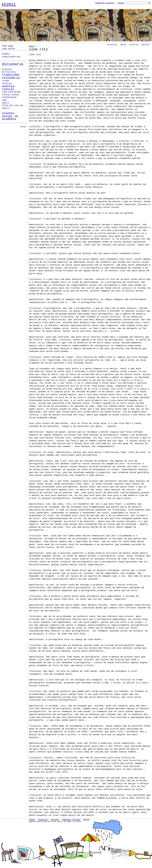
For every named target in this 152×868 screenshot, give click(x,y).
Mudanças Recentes (105, 3)
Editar (123, 45)
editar (23, 127)
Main (32, 46)
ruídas (6, 81)
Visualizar (112, 45)
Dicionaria (13, 64)
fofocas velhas (11, 95)
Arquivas (7, 69)
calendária (11, 78)
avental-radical (9, 88)
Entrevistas (9, 72)
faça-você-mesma (11, 92)
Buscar (121, 3)
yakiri (6, 103)
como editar (9, 49)
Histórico (134, 45)
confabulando (9, 97)
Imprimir (145, 45)
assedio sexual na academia (10, 116)
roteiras (7, 84)
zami (4, 100)
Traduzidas (11, 75)
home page (8, 46)
